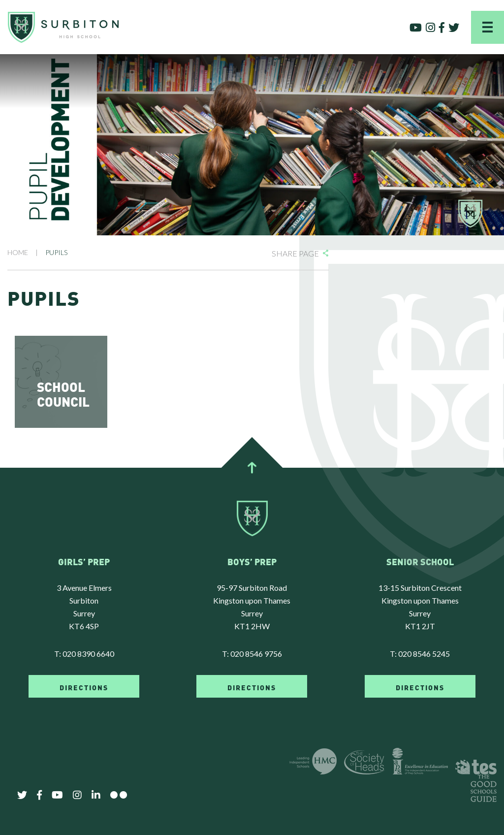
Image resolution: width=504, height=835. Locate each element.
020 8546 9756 (256, 654)
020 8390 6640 (88, 654)
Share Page (295, 253)
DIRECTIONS (84, 687)
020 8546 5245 (424, 654)
